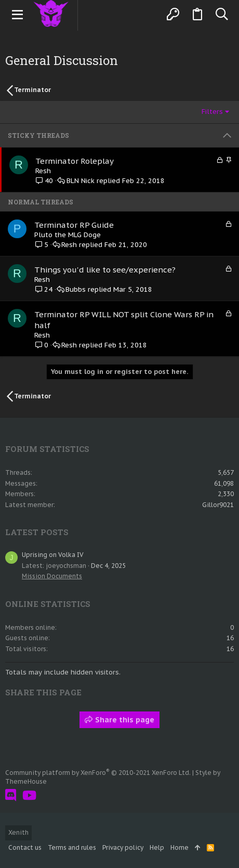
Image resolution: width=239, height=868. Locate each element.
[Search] (222, 15)
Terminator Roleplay (75, 161)
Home (180, 847)
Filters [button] (212, 112)
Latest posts (37, 532)
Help (157, 847)
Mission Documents (52, 576)
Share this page (119, 720)
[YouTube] (29, 795)
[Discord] (11, 795)
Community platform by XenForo (98, 773)
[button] (18, 15)
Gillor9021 (218, 505)
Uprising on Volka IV (53, 555)
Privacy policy (123, 847)
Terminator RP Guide (74, 225)
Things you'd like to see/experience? (105, 270)
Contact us (25, 847)
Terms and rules (72, 847)
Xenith (18, 832)
